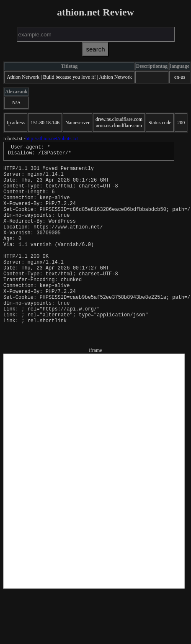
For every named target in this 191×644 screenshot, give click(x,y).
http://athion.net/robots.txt (52, 139)
